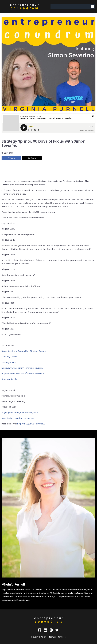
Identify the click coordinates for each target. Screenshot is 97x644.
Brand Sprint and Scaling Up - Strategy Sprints (24, 351)
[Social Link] (40, 630)
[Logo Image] (24, 7)
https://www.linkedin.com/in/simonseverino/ (23, 373)
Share (12, 158)
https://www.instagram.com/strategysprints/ (24, 368)
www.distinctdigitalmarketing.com (18, 418)
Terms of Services (57, 637)
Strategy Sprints (9, 357)
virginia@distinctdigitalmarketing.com (20, 412)
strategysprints (9, 362)
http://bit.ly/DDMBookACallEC (31, 424)
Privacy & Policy (39, 637)
